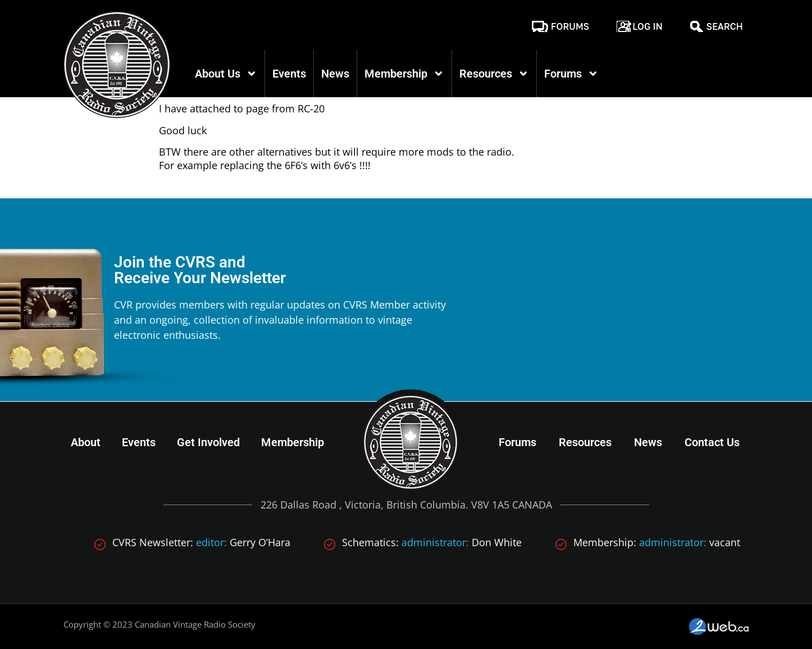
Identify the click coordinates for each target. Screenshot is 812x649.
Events (289, 74)
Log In (647, 26)
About (86, 442)
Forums (570, 26)
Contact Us (712, 442)
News (335, 74)
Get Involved (208, 442)
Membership (404, 74)
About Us (226, 74)
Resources (494, 74)
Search (725, 26)
